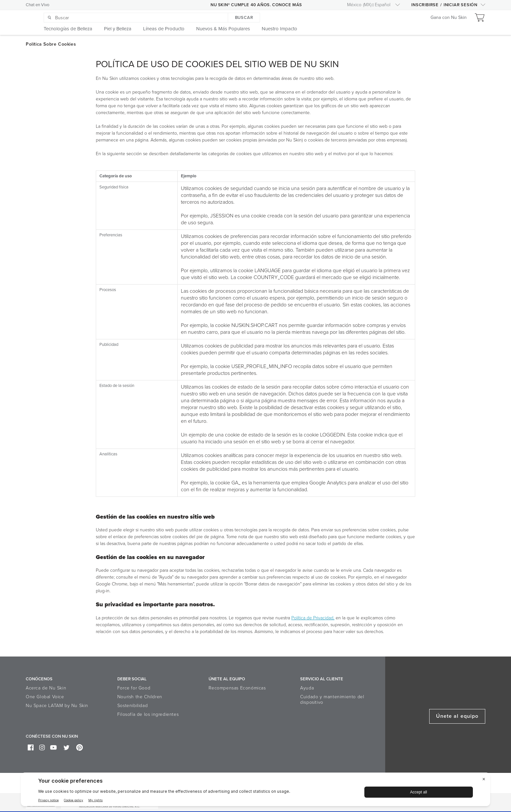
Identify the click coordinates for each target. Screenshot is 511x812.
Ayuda (307, 688)
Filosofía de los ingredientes (148, 714)
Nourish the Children (140, 697)
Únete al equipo (457, 716)
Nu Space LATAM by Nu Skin (57, 706)
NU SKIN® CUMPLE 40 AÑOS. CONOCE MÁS (256, 5)
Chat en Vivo (37, 5)
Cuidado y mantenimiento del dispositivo (332, 700)
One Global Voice (45, 697)
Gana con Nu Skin (449, 18)
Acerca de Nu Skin (46, 688)
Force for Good (134, 688)
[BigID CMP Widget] (255, 791)
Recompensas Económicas (237, 688)
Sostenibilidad (132, 706)
